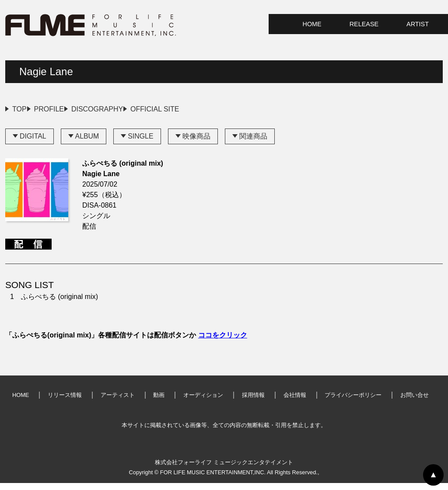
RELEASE (364, 24)
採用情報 (253, 402)
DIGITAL (33, 143)
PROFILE (70, 109)
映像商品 (197, 143)
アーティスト (118, 402)
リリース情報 (65, 402)
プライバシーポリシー (353, 402)
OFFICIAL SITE (216, 109)
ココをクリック (223, 342)
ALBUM (87, 143)
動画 (159, 402)
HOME (312, 24)
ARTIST (418, 24)
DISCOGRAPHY (138, 109)
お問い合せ (415, 402)
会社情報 (295, 402)
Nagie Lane (46, 71)
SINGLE (141, 143)
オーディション (203, 402)
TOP (19, 109)
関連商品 (254, 143)
